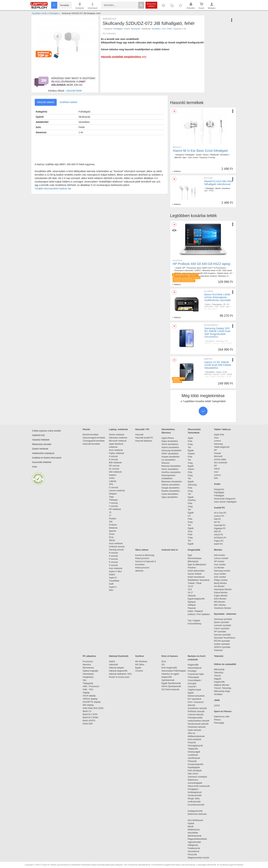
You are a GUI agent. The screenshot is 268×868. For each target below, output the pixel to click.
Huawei (191, 454)
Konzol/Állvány (195, 624)
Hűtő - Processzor (91, 686)
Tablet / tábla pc (222, 429)
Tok (189, 447)
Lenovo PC (219, 516)
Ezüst (195, 157)
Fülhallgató (118, 29)
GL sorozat (114, 469)
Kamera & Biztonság (145, 555)
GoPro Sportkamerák (171, 686)
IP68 (215, 350)
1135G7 (197, 270)
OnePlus (192, 500)
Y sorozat (113, 503)
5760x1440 (209, 307)
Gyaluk (195, 823)
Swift (111, 584)
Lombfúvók (193, 755)
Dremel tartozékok (198, 696)
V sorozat (113, 506)
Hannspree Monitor (223, 589)
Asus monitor (220, 574)
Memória (87, 665)
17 (110, 515)
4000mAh (208, 350)
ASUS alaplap (90, 696)
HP (184, 268)
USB (216, 307)
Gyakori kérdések (40, 449)
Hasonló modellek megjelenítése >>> (124, 57)
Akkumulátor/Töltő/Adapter (174, 671)
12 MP (224, 346)
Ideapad (113, 494)
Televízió (219, 656)
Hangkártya (88, 677)
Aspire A (113, 587)
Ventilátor (218, 694)
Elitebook (113, 528)
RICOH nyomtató (222, 641)
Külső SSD (88, 724)
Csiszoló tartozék (196, 715)
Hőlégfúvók (193, 845)
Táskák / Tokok (195, 583)
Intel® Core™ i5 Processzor (214, 268)
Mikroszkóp (219, 669)
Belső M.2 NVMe (91, 717)
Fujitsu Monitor (221, 596)
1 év (184, 29)
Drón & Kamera (170, 656)
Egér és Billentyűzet (197, 565)
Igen (185, 157)
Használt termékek (91, 444)
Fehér (170, 29)
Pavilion (113, 519)
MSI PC (218, 532)
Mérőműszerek (195, 836)
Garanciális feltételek (42, 462)
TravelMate (115, 581)
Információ (93, 6)
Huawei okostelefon (171, 457)
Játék (217, 700)
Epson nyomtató (222, 622)
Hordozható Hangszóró (225, 499)
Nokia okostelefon (170, 441)
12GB (223, 343)
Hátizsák (192, 596)
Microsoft (218, 456)
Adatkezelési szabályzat (43, 453)
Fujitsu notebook (117, 453)
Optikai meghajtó (91, 671)
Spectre (113, 531)
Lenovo (217, 441)
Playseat (192, 608)
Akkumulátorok (196, 668)
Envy (111, 537)
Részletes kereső (151, 5)
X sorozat (113, 556)
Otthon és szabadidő (225, 664)
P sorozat (113, 559)
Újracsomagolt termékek (94, 438)
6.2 (226, 341)
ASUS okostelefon (170, 444)
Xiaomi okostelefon (170, 447)
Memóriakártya (195, 558)
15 (228, 304)
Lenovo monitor (221, 558)
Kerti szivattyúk (195, 771)
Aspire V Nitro (116, 571)
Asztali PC (220, 508)
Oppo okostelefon (170, 497)
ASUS (217, 469)
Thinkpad (113, 500)
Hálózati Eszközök (119, 656)
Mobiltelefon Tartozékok (199, 580)
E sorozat (113, 459)
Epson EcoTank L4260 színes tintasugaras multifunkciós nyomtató (218, 297)
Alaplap (86, 693)
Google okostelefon (170, 488)
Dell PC (218, 519)
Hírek (35, 467)
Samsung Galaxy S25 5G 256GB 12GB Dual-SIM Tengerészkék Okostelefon (218, 333)
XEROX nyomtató (222, 647)
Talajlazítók (193, 749)
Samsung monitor (222, 571)
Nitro (111, 590)
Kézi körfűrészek (197, 820)
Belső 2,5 (87, 711)
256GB (229, 343)
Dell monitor (220, 555)
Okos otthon (142, 550)
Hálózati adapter (117, 668)
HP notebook (115, 509)
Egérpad (192, 602)
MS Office (140, 665)
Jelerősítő (114, 665)
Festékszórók (194, 848)
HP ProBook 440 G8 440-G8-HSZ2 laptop (202, 264)
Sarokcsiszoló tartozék (198, 724)
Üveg (190, 444)
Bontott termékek (91, 435)
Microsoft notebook (118, 441)
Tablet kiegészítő (222, 447)
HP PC (217, 522)
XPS (111, 484)
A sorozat (113, 456)
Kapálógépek (194, 767)
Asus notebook (116, 543)
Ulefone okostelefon (171, 485)
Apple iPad (219, 435)
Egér (190, 555)
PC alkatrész (89, 656)
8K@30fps (216, 346)
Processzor (88, 661)
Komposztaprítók (196, 764)
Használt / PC (142, 429)
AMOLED (208, 343)
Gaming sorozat (117, 550)
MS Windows (141, 661)
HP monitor (219, 561)
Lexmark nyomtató (223, 625)
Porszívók (192, 855)
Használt (139, 435)
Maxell (218, 188)
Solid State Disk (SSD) (93, 708)
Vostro (112, 478)
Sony (190, 531)
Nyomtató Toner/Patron (225, 638)
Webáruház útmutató (42, 444)
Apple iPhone (168, 438)
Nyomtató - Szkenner (225, 614)
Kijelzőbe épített (218, 348)
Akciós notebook (117, 435)
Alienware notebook (118, 438)
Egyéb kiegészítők (196, 599)
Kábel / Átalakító (196, 611)
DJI (163, 665)
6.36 (225, 372)
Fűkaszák (192, 761)
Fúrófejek (194, 671)
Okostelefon (210, 341)
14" (231, 273)
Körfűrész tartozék (196, 711)
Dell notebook (115, 472)
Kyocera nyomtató (222, 635)
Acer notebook (116, 568)
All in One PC (220, 513)
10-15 (191, 586)
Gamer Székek (195, 574)
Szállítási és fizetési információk (47, 458)
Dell (216, 478)
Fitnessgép (219, 723)
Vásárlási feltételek (41, 440)
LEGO (217, 706)
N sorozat (113, 553)
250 (111, 522)
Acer (216, 472)
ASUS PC (219, 535)
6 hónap (212, 157)
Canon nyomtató (222, 628)
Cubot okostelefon (170, 494)
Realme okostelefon (171, 491)
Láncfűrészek (196, 758)
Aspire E (113, 578)
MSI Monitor (220, 602)
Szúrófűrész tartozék (197, 708)
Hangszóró (219, 489)
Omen (112, 534)
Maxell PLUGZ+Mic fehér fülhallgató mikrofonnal (219, 183)
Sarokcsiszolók (196, 795)
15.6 (190, 589)
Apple (191, 438)
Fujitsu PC (219, 541)
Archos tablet (220, 459)
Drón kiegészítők (169, 668)
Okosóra (165, 463)
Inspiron (113, 475)
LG (189, 516)
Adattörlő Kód (38, 435)
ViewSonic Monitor (223, 608)
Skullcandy (136, 29)
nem (207, 377)
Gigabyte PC (220, 528)
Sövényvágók (196, 752)
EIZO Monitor (220, 599)
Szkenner (218, 650)
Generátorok (194, 851)
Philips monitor (221, 580)
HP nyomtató (220, 632)
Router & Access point (119, 677)
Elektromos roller (222, 717)
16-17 (191, 593)
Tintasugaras (217, 304)
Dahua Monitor (221, 593)
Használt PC (220, 525)
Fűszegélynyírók (196, 746)
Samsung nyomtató (223, 619)
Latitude (113, 481)
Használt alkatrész (144, 441)
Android (216, 343)
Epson (208, 304)
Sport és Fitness (223, 711)
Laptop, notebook (118, 429)
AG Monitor (219, 586)
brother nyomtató (222, 644)
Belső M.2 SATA (90, 714)
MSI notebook (115, 463)
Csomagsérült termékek (94, 441)
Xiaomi (206, 155)
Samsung (220, 341)
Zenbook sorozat (117, 547)
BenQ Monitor (220, 583)
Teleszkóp (219, 673)
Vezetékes (156, 29)
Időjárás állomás (222, 685)
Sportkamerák (168, 680)
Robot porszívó (142, 558)
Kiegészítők (194, 550)
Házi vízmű (193, 774)
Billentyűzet (193, 561)
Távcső (217, 676)
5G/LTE (207, 348)
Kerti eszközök (195, 739)
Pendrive (192, 568)
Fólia (190, 441)
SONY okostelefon (170, 454)
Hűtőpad (192, 605)
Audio (217, 484)
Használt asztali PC (144, 438)
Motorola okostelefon (171, 466)
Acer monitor (220, 565)
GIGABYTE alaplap (92, 702)
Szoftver (140, 656)
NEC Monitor (220, 605)
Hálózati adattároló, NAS (120, 674)
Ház (85, 680)
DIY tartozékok (195, 699)
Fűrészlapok (195, 677)
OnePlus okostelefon (171, 472)
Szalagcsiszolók (195, 811)
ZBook (112, 540)
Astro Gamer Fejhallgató (225, 502)
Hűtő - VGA (88, 689)
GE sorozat (115, 466)
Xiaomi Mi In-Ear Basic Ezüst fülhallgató (200, 151)
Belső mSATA (90, 721)
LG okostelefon (169, 460)
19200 (222, 307)
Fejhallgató (219, 492)
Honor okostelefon (170, 469)
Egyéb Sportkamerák (172, 683)
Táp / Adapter (194, 621)
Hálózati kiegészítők (118, 671)
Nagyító (218, 679)
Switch (112, 575)
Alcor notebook (116, 450)
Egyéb (191, 451)
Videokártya (88, 674)
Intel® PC (219, 544)
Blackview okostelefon (172, 482)
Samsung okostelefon (171, 451)
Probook (113, 525)
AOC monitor (220, 577)
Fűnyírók (192, 743)
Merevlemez (88, 668)
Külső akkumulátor (196, 571)
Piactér (86, 429)
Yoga (111, 497)
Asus (216, 438)
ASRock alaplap (91, 699)
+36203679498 (74, 91)
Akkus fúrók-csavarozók (199, 786)
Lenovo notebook (117, 491)
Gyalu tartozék (194, 730)
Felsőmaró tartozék (197, 727)
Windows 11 (223, 276)
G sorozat (114, 487)
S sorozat (113, 565)
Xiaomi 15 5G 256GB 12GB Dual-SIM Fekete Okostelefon (218, 365)
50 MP (208, 346)
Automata (212, 309)
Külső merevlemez (196, 577)
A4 (205, 309)
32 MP (229, 377)
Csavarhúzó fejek (198, 674)
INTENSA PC (220, 538)
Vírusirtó (139, 671)
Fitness (217, 720)
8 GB (218, 270)
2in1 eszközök (221, 463)
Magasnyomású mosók (198, 858)
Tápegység (88, 683)
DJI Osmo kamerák (171, 689)
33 (224, 304)
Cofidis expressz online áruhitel (46, 431)
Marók (193, 827)
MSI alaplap (88, 705)
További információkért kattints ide (53, 189)
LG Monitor (219, 568)
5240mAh (208, 381)
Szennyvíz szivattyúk (197, 777)
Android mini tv (170, 550)
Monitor (218, 550)
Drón (164, 661)
